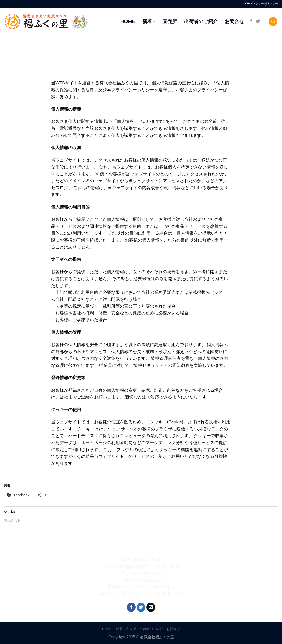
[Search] (273, 22)
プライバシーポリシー (261, 4)
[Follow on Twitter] (258, 21)
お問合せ (234, 21)
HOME (128, 21)
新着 (149, 21)
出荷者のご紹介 (201, 21)
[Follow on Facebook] (251, 21)
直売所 (170, 21)
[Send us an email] (151, 607)
